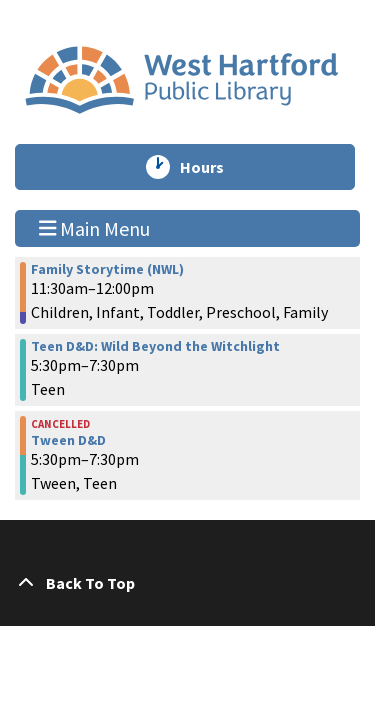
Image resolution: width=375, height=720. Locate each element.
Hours (211, 167)
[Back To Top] (187, 583)
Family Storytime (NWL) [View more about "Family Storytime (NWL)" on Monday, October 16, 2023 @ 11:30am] (107, 269)
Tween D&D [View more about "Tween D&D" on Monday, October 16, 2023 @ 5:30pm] (68, 440)
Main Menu (95, 228)
